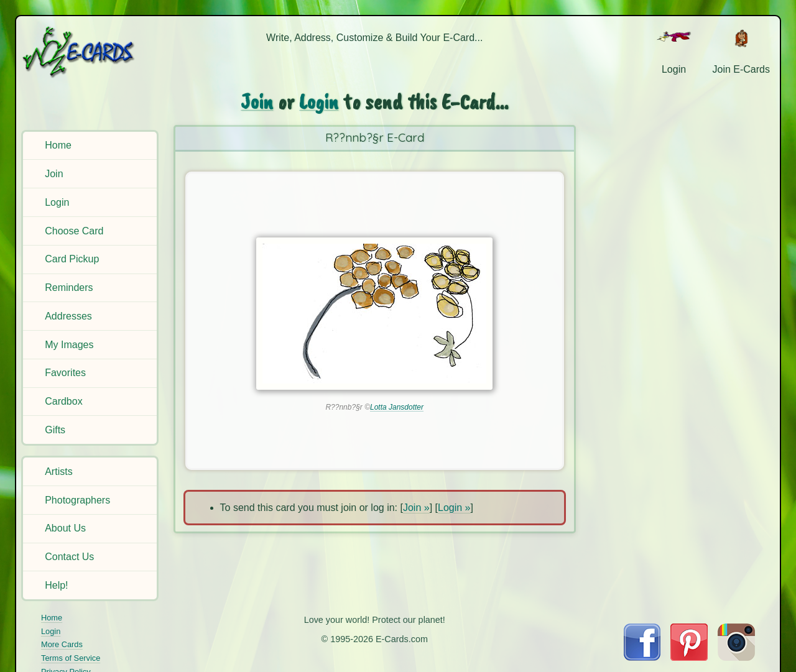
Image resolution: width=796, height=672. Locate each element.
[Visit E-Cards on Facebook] (642, 657)
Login (57, 202)
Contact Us (69, 557)
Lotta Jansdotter (397, 407)
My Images (69, 345)
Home (58, 145)
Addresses (68, 316)
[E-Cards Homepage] (92, 52)
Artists (58, 472)
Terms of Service (71, 658)
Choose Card (74, 231)
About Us (65, 528)
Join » (416, 508)
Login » (454, 508)
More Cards (62, 644)
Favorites (65, 373)
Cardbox (63, 401)
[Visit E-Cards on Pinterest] (689, 657)
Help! (56, 585)
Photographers (77, 500)
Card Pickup (72, 259)
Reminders (69, 288)
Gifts (55, 430)
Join (54, 174)
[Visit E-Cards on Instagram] (736, 657)
